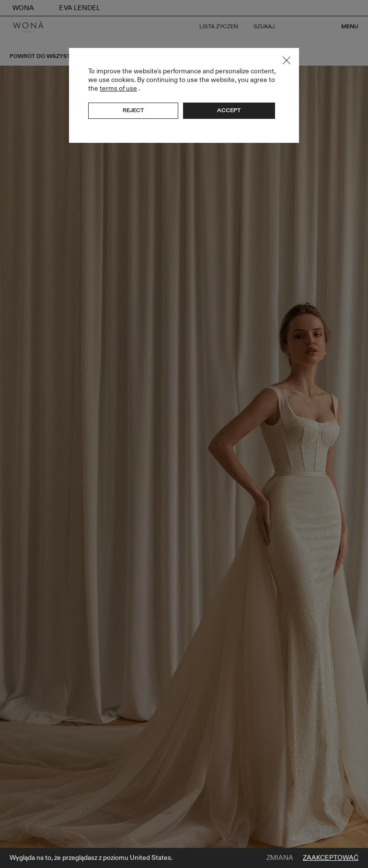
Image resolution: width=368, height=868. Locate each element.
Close (287, 60)
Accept (229, 110)
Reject (133, 110)
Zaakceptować (331, 858)
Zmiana (280, 858)
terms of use (118, 88)
